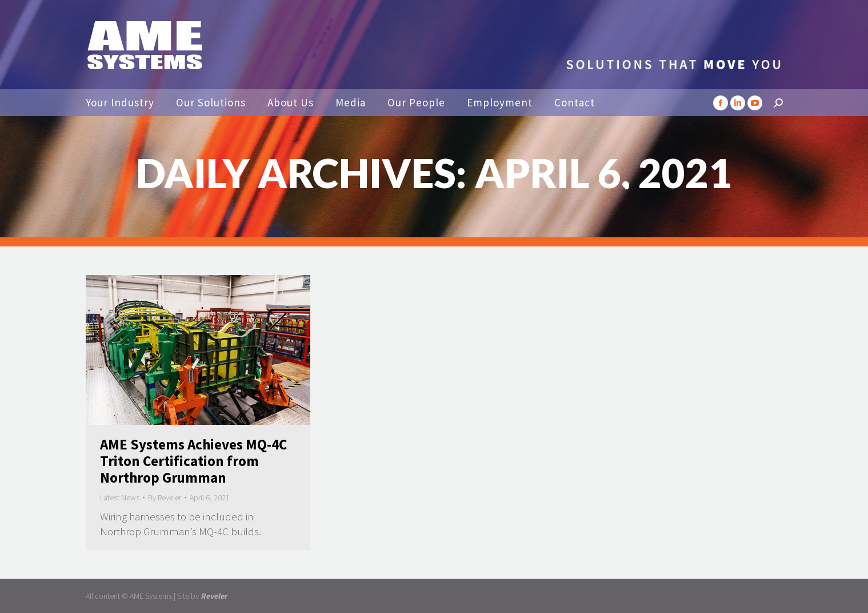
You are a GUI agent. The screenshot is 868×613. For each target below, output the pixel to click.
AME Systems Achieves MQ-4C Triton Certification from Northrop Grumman (193, 461)
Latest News (120, 497)
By (165, 497)
